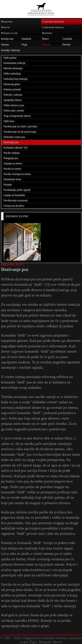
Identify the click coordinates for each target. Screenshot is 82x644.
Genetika (67, 39)
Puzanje (8, 185)
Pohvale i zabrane (13, 95)
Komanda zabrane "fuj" (16, 148)
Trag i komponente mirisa (17, 116)
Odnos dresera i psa (14, 105)
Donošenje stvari (12, 179)
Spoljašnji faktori (13, 100)
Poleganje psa (11, 158)
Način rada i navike (14, 111)
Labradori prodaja (53, 27)
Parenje (66, 44)
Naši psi (5, 27)
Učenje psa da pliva (14, 206)
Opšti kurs (9, 121)
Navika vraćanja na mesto (17, 174)
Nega (24, 44)
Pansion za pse (9, 33)
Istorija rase (7, 39)
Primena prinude (12, 89)
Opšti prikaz (10, 58)
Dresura (46, 44)
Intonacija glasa (12, 84)
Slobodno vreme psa (14, 137)
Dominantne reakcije (14, 63)
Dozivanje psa (11, 142)
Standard (26, 39)
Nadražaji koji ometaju (16, 79)
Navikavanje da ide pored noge (20, 132)
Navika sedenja (12, 153)
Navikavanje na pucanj (16, 200)
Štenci (45, 39)
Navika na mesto (12, 169)
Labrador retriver (53, 21)
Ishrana (5, 44)
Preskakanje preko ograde (17, 190)
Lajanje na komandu (14, 195)
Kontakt (47, 33)
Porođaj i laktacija (11, 50)
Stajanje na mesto (13, 163)
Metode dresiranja (13, 68)
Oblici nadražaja (12, 74)
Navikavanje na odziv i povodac (20, 126)
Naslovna (7, 21)
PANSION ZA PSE (17, 216)
